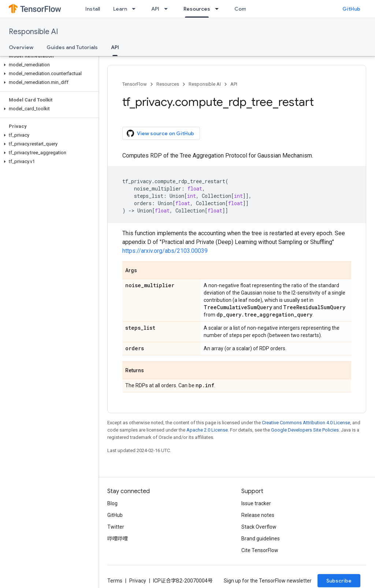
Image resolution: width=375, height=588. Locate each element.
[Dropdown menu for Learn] (136, 9)
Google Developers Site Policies (305, 430)
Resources (168, 84)
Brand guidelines (261, 539)
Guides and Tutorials (72, 47)
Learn (120, 9)
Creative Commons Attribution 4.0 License (306, 423)
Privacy (138, 581)
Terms (115, 581)
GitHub (351, 9)
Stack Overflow (259, 527)
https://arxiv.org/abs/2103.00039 (165, 251)
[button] (48, 65)
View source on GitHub (160, 133)
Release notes (258, 515)
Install (93, 9)
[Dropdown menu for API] (168, 9)
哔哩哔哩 (118, 539)
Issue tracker (256, 503)
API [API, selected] (115, 47)
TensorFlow (135, 84)
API (155, 9)
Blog (112, 503)
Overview (21, 47)
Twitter (116, 527)
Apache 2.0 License (207, 430)
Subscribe (339, 581)
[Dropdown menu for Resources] (219, 9)
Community (249, 9)
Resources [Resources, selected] (197, 9)
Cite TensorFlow (260, 550)
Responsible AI (33, 32)
